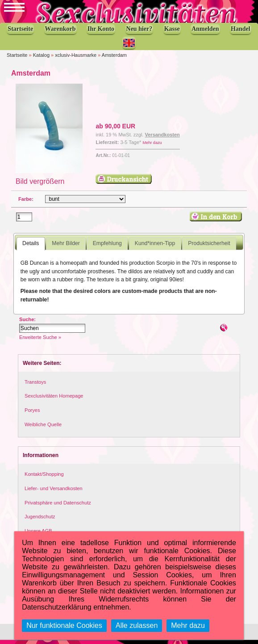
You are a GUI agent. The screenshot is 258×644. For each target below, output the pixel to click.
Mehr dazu (152, 147)
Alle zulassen (137, 625)
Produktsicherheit (209, 248)
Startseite (17, 59)
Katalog (41, 59)
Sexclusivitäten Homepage (54, 400)
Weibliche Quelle (43, 428)
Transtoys (35, 386)
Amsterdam (114, 59)
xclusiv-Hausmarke (76, 59)
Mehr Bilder (66, 248)
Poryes (32, 414)
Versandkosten (162, 139)
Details (31, 248)
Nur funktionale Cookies (64, 625)
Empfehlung (107, 248)
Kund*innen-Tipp (155, 248)
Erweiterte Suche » (40, 341)
